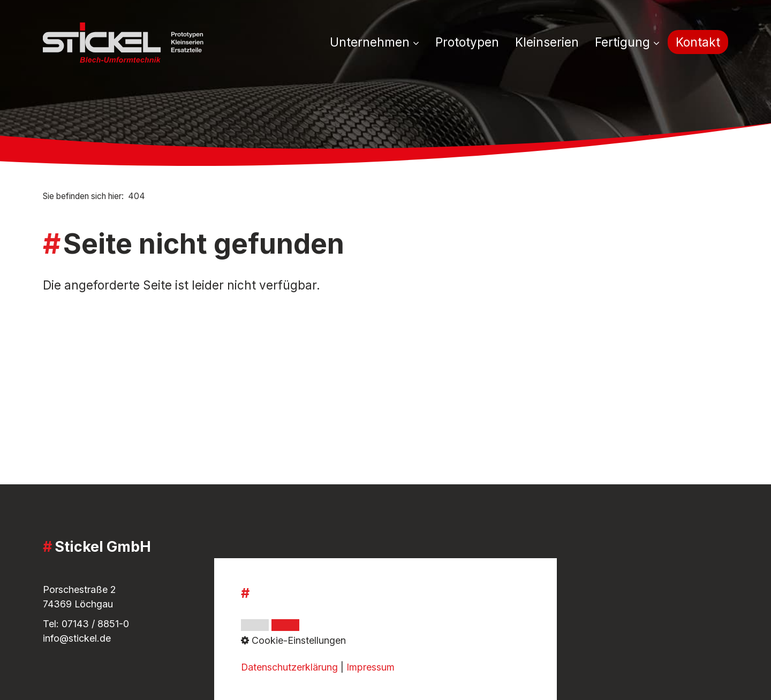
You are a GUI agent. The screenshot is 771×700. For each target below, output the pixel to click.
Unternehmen (375, 42)
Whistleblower (308, 607)
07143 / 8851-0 (95, 624)
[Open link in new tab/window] (525, 617)
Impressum (301, 587)
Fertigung (627, 42)
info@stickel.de (77, 638)
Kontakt (698, 42)
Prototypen (467, 42)
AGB (287, 572)
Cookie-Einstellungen (324, 636)
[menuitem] (379, 43)
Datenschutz (305, 621)
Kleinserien (547, 42)
